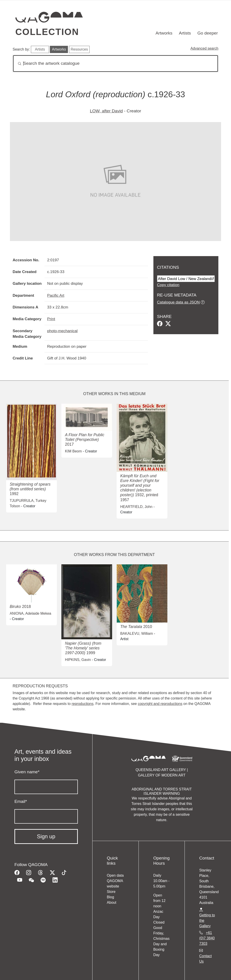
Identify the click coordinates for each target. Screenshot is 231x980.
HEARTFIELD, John (136, 507)
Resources (79, 49)
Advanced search (204, 48)
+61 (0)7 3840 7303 (207, 938)
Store (111, 892)
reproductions (82, 704)
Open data (115, 875)
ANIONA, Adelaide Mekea (30, 613)
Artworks (164, 33)
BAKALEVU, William (137, 634)
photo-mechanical (62, 331)
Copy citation (168, 285)
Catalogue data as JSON (178, 302)
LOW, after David (106, 111)
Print (51, 319)
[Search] (115, 64)
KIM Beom (73, 451)
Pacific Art (56, 295)
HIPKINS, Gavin (78, 660)
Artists (185, 33)
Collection (47, 32)
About (112, 902)
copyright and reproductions (160, 704)
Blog (111, 897)
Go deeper (208, 33)
